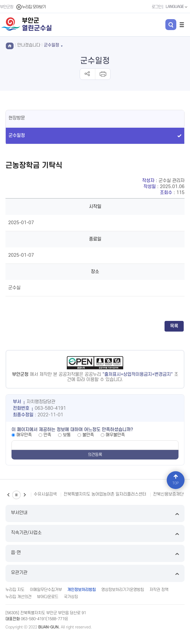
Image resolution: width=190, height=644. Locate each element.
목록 (174, 326)
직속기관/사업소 (95, 533)
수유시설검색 (45, 494)
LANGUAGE (177, 7)
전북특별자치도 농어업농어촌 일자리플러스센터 (105, 494)
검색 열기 (171, 25)
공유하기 (87, 74)
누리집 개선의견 (18, 597)
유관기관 (95, 573)
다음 (25, 495)
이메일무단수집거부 (46, 590)
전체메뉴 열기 (182, 25)
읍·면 (95, 553)
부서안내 (95, 513)
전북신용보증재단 (168, 494)
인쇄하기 (103, 74)
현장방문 (17, 118)
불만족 (88, 435)
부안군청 (7, 7)
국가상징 (71, 597)
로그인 (157, 7)
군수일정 (17, 136)
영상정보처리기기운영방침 (123, 590)
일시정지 (16, 495)
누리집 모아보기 (31, 7)
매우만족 (24, 435)
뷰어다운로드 (48, 597)
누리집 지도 (15, 590)
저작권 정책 (159, 590)
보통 (67, 435)
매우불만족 (115, 435)
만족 (47, 435)
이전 (8, 495)
